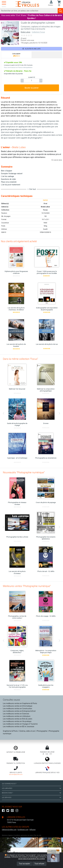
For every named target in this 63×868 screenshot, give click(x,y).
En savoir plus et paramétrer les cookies (38, 858)
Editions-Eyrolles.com (9, 830)
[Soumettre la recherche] (60, 11)
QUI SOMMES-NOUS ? (9, 784)
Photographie (42, 731)
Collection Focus (38, 32)
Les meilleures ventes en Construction (17, 709)
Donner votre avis (27, 40)
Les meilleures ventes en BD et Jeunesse (19, 726)
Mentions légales (7, 835)
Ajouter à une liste (31, 49)
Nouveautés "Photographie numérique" (24, 472)
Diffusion (33, 830)
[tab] (16, 55)
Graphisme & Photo (10, 731)
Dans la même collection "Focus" (20, 359)
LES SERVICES (31, 797)
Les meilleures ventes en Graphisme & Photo (20, 703)
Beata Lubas (26, 32)
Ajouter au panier (32, 88)
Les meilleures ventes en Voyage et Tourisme (20, 724)
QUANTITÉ (32, 77)
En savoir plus (57, 160)
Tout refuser (39, 864)
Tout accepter (24, 864)
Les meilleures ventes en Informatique (18, 706)
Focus (45, 210)
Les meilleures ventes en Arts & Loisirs (18, 719)
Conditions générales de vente (23, 835)
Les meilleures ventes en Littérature (17, 716)
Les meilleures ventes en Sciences (16, 714)
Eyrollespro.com (23, 830)
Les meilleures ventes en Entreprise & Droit (19, 711)
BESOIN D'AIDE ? (31, 793)
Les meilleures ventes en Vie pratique (17, 721)
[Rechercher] (29, 11)
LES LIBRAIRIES (31, 788)
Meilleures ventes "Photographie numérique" (27, 586)
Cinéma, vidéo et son (27, 731)
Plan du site (37, 835)
